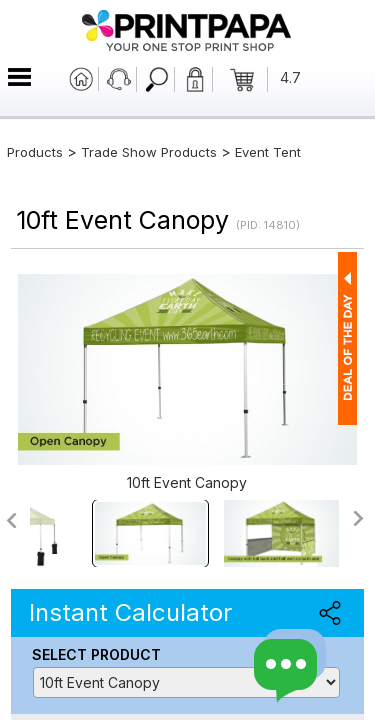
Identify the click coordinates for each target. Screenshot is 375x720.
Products (35, 152)
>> (359, 518)
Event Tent (268, 152)
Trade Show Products (149, 152)
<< (10, 520)
